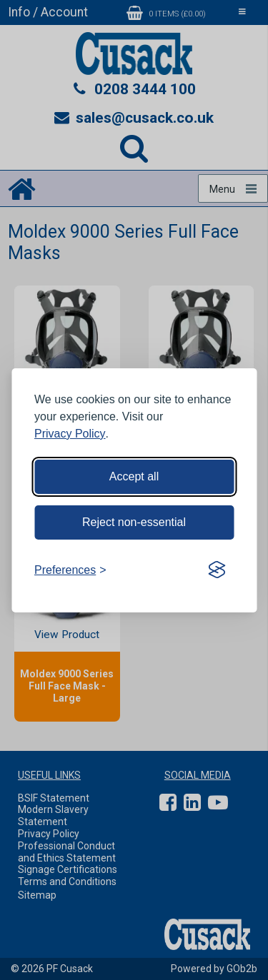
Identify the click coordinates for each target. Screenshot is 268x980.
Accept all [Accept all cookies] (134, 476)
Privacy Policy (70, 434)
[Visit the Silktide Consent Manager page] (217, 570)
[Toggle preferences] (70, 570)
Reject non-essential (134, 522)
